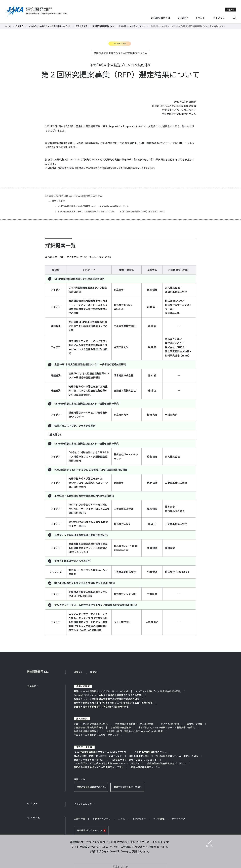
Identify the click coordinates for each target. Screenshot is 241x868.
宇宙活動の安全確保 (121, 728)
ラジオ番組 (159, 819)
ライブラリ (34, 818)
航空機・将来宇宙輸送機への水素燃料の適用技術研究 (101, 707)
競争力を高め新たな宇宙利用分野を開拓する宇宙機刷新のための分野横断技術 (113, 703)
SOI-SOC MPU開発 (139, 756)
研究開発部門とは (38, 672)
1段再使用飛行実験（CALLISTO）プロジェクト (98, 756)
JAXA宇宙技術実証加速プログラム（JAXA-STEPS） (101, 752)
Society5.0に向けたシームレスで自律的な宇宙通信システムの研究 (108, 695)
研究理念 (78, 672)
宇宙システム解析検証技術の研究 (91, 724)
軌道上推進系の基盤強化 (86, 731)
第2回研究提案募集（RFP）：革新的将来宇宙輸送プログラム (119, 26)
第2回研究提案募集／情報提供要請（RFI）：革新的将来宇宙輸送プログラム (93, 206)
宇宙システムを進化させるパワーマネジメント (97, 735)
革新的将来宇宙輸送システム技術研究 (134, 724)
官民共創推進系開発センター (146, 767)
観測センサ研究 (194, 724)
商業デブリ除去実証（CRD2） (89, 760)
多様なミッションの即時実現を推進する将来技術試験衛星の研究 (107, 699)
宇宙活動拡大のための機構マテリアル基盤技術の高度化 (167, 728)
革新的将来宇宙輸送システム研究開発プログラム (50, 26)
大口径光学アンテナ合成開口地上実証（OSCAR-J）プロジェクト (107, 764)
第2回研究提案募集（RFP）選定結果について (144, 212)
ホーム (8, 26)
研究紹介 (20, 26)
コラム (121, 819)
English (230, 9)
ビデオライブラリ (102, 819)
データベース (179, 819)
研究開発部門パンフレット (92, 831)
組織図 (94, 672)
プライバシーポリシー (112, 851)
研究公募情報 (82, 26)
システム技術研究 (170, 724)
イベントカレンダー (84, 804)
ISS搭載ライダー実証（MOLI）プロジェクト (134, 760)
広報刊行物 (79, 819)
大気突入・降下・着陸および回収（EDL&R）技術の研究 (134, 731)
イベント (32, 804)
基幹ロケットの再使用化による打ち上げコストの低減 (101, 691)
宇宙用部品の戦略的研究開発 (88, 728)
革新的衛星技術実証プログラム (151, 752)
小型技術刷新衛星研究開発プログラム (166, 764)
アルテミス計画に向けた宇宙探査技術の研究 (158, 691)
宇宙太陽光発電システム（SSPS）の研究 (177, 756)
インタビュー (139, 819)
